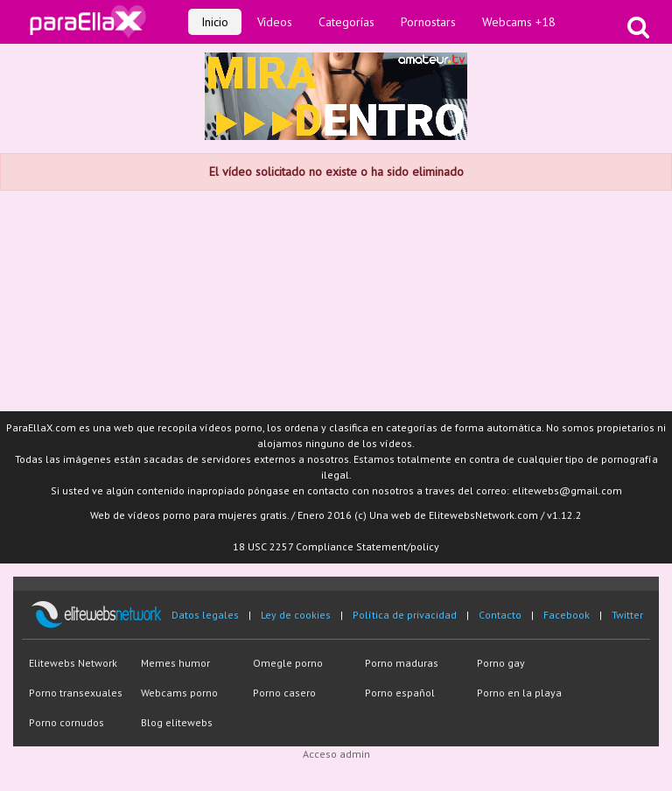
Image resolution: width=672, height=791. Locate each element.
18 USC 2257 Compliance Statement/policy (336, 546)
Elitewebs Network (73, 663)
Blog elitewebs (177, 722)
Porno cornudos (66, 722)
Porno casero (284, 693)
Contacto (500, 615)
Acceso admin (336, 754)
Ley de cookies (296, 615)
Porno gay (501, 663)
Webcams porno (179, 693)
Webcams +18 (519, 22)
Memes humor (175, 663)
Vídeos (275, 22)
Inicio (215, 22)
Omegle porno (288, 663)
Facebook (567, 615)
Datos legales (205, 615)
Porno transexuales (76, 693)
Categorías (346, 22)
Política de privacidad (405, 615)
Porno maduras (402, 663)
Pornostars (428, 22)
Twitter (627, 615)
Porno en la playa (519, 693)
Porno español (400, 693)
